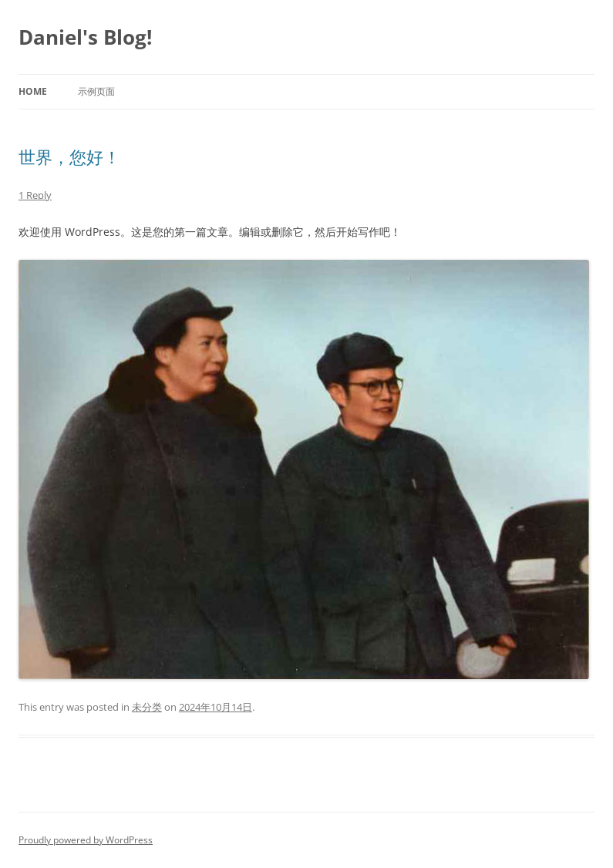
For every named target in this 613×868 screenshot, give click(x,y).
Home (33, 91)
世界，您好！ (69, 156)
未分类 (147, 707)
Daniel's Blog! (85, 37)
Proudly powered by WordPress (86, 840)
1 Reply (35, 195)
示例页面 (96, 91)
